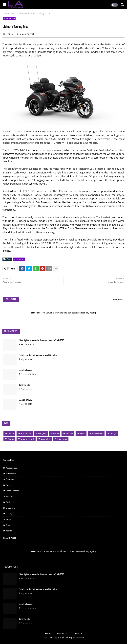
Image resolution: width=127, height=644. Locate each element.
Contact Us (62, 633)
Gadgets (42, 433)
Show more (117, 299)
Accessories (97, 433)
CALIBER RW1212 (25, 400)
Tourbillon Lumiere (26, 370)
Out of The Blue (24, 385)
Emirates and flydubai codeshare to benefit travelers (38, 355)
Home (6, 13)
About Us (77, 633)
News (82, 433)
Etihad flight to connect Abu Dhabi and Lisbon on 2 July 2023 (41, 340)
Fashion (69, 433)
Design (113, 433)
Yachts (11, 439)
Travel (56, 433)
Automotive (17, 13)
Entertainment (27, 439)
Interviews (62, 439)
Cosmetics (46, 439)
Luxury (11, 433)
